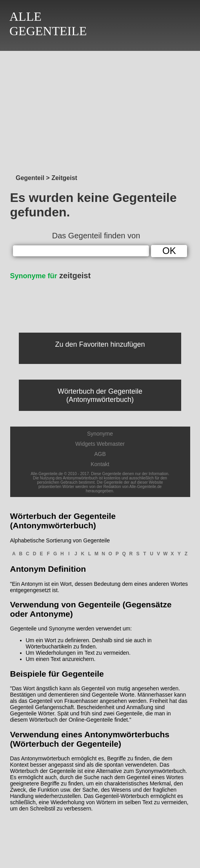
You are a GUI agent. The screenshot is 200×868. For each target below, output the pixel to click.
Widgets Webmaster (100, 444)
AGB (100, 454)
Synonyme (100, 434)
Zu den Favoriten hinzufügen (100, 344)
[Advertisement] (100, 110)
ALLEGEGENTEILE (48, 24)
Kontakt (100, 464)
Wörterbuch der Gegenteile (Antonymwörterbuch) (100, 395)
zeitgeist (51, 276)
